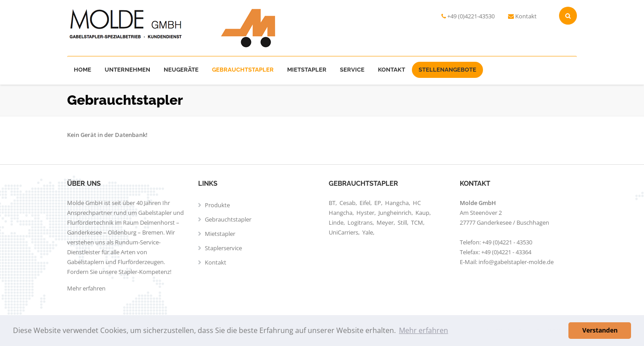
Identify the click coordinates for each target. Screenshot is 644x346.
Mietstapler (307, 70)
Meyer (385, 222)
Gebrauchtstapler (243, 70)
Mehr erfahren (86, 288)
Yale (368, 232)
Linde (336, 222)
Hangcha (397, 203)
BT (332, 203)
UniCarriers (343, 232)
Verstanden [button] (600, 330)
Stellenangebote (447, 70)
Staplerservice (223, 248)
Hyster (365, 213)
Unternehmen (127, 70)
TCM (417, 222)
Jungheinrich (395, 213)
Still (402, 222)
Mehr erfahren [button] (424, 330)
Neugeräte (181, 70)
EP (378, 203)
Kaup (422, 213)
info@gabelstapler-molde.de (516, 262)
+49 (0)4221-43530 (471, 16)
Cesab (347, 203)
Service (352, 70)
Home (83, 70)
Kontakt (526, 16)
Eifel (365, 203)
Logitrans (360, 222)
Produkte (217, 205)
